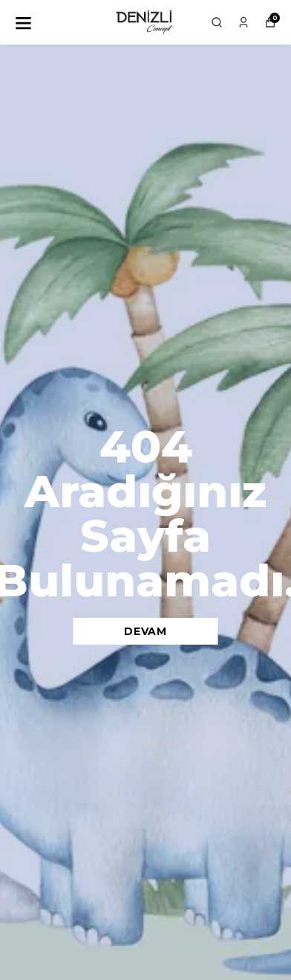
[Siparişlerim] (243, 22)
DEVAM (145, 631)
